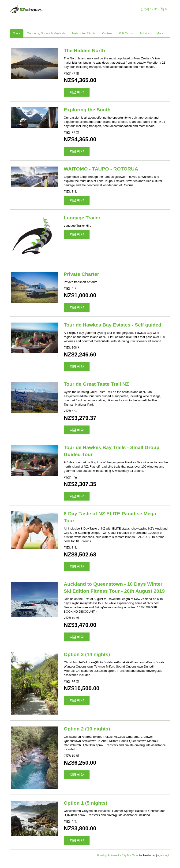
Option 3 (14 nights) (87, 654)
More (162, 33)
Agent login (164, 855)
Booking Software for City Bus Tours (118, 855)
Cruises (107, 33)
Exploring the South (87, 110)
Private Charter (81, 274)
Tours (17, 33)
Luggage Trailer (82, 218)
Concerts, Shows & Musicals (46, 33)
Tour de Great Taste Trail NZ (96, 384)
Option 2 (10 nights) (87, 729)
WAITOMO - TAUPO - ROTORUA (101, 169)
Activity (144, 33)
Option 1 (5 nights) (85, 803)
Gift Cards (126, 33)
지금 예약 (77, 92)
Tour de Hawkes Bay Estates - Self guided (112, 325)
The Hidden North (84, 50)
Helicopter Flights (84, 33)
